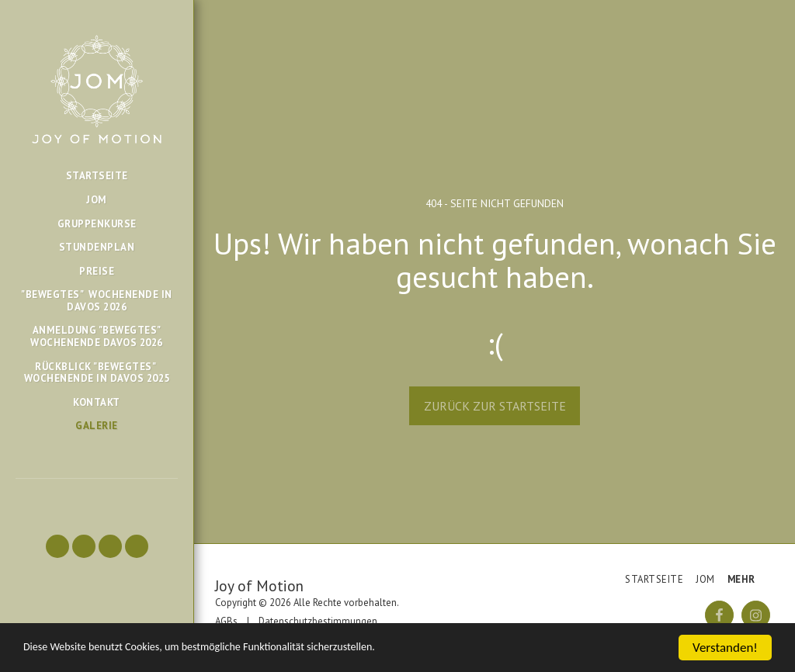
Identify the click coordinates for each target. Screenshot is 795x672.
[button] (57, 546)
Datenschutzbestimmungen (318, 621)
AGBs (226, 621)
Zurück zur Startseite (495, 406)
